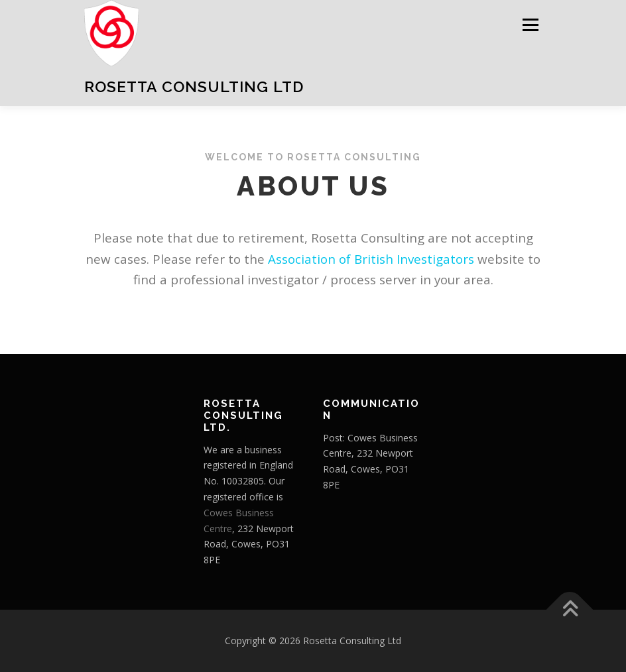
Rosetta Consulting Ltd (194, 86)
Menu (530, 25)
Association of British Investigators (371, 259)
